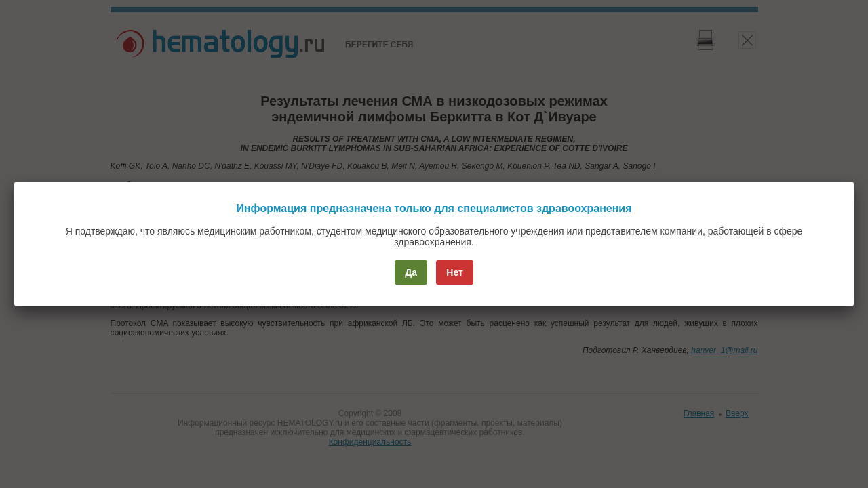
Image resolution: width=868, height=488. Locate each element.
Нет (455, 272)
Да (411, 272)
